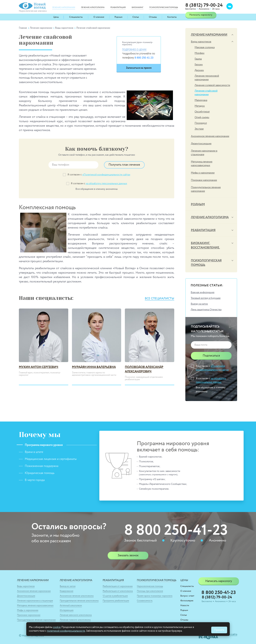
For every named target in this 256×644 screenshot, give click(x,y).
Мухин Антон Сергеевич (39, 367)
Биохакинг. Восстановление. (205, 246)
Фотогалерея (187, 601)
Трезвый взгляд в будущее (206, 298)
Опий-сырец (202, 117)
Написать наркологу (201, 15)
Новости (185, 606)
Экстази (199, 129)
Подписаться (211, 356)
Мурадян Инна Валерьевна (94, 367)
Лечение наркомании (209, 35)
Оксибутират (202, 112)
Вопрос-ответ (187, 596)
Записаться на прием (139, 68)
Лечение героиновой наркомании (207, 78)
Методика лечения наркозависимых (202, 164)
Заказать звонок (128, 556)
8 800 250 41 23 (144, 58)
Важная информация (203, 292)
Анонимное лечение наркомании (210, 136)
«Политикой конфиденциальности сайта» (106, 175)
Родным (119, 17)
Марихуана (201, 100)
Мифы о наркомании (203, 173)
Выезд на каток (199, 304)
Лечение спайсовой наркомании (206, 93)
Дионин (199, 70)
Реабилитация (203, 230)
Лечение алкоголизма (210, 217)
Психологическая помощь (206, 263)
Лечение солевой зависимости (212, 85)
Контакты (172, 17)
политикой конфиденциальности (66, 631)
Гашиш (198, 59)
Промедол (201, 123)
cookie (57, 627)
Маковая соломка (205, 47)
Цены (56, 17)
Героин (199, 65)
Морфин (199, 53)
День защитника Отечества (206, 310)
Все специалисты (159, 299)
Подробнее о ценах (134, 50)
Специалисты (76, 17)
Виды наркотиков (201, 42)
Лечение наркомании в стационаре (204, 153)
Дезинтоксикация (201, 144)
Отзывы (153, 17)
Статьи (136, 17)
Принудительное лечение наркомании (206, 189)
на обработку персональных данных (106, 184)
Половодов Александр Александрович (144, 369)
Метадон (200, 106)
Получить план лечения (124, 165)
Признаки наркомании (204, 180)
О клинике (99, 17)
